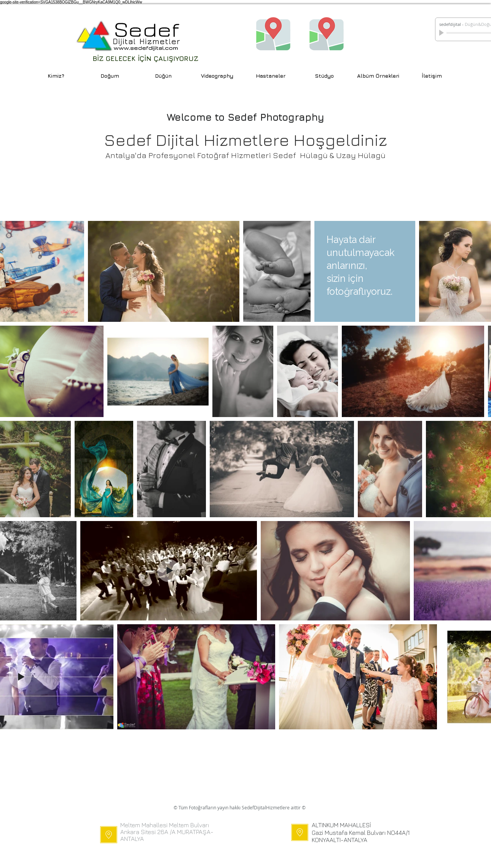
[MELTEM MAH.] (109, 835)
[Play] (442, 33)
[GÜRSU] (300, 832)
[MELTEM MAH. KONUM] (273, 33)
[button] (271, 76)
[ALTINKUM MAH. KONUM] (327, 33)
